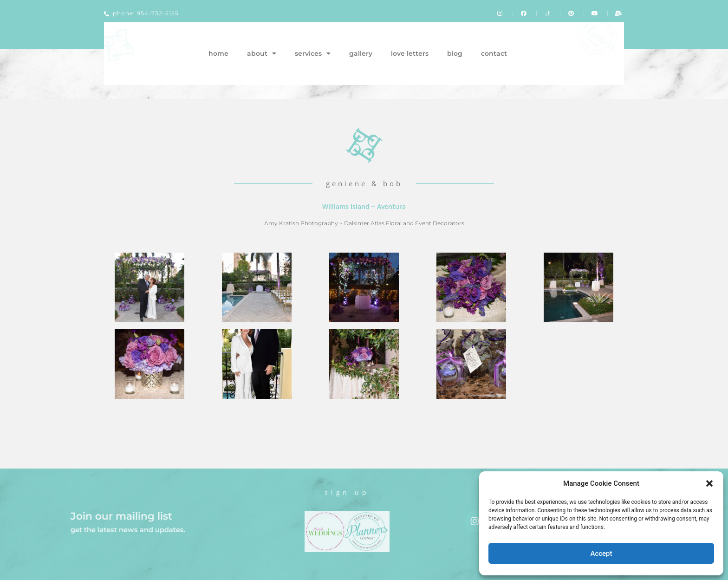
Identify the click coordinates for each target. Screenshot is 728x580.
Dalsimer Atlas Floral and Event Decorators (404, 223)
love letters (410, 53)
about (262, 53)
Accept (601, 554)
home (218, 53)
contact (494, 53)
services (313, 53)
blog (455, 53)
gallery (361, 53)
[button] (709, 483)
